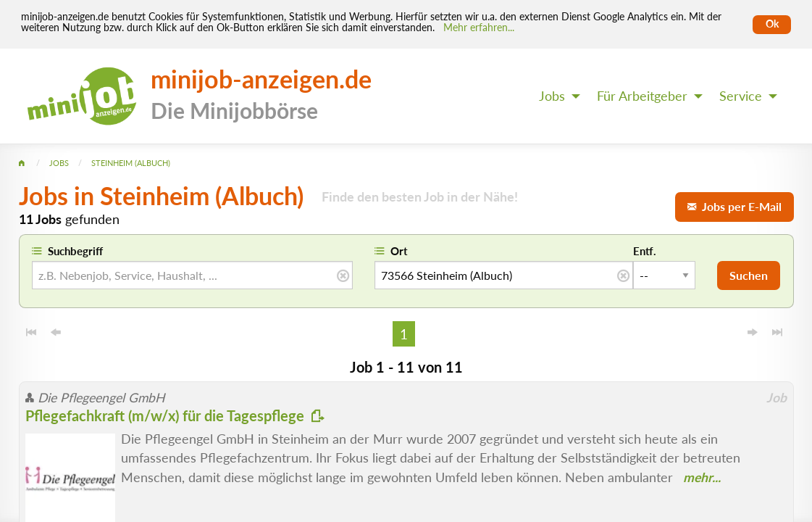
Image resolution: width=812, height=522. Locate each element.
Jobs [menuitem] (552, 96)
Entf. (645, 251)
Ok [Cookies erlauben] (772, 24)
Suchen (749, 275)
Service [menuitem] (741, 96)
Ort (399, 251)
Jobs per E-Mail (734, 206)
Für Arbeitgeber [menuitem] (642, 96)
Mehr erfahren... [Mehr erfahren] (479, 28)
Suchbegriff (75, 251)
